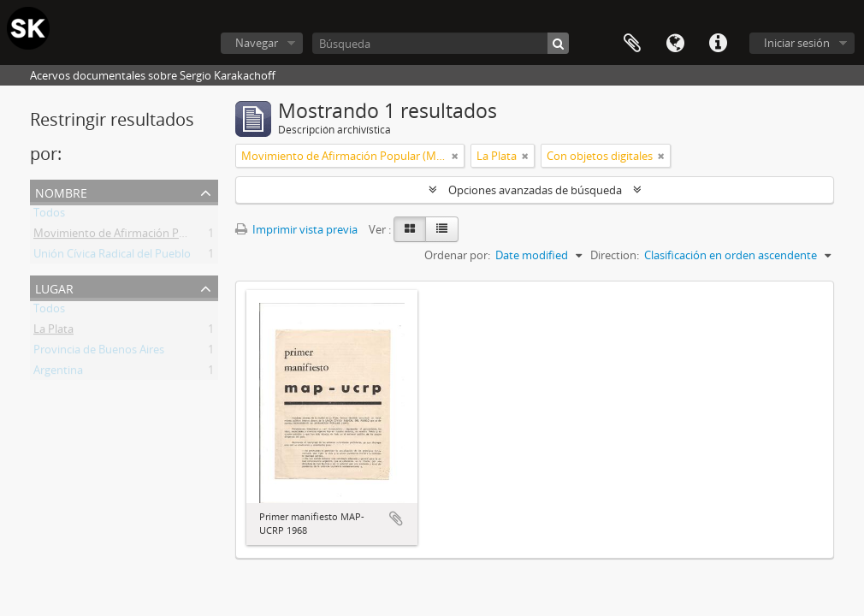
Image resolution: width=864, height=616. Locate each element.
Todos (49, 216)
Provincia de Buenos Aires (99, 352)
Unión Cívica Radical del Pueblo (112, 257)
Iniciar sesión (797, 43)
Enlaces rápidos (718, 44)
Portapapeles (632, 44)
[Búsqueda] (441, 43)
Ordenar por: (457, 255)
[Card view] (410, 229)
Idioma (675, 44)
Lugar (54, 287)
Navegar (257, 43)
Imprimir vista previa (296, 229)
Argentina (58, 373)
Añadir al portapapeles (396, 518)
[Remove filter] (455, 156)
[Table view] (442, 229)
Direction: (615, 255)
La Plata (53, 332)
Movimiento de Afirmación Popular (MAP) (139, 236)
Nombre (61, 191)
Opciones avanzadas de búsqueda (535, 190)
